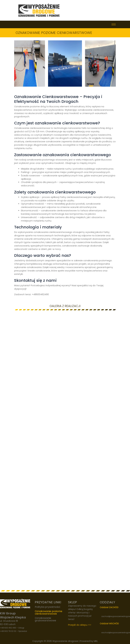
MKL (96, 641)
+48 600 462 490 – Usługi (12, 628)
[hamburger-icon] (114, 24)
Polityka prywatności (47, 607)
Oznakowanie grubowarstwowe (45, 619)
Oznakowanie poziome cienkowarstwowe (49, 613)
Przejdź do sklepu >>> (80, 625)
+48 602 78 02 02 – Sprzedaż (13, 631)
